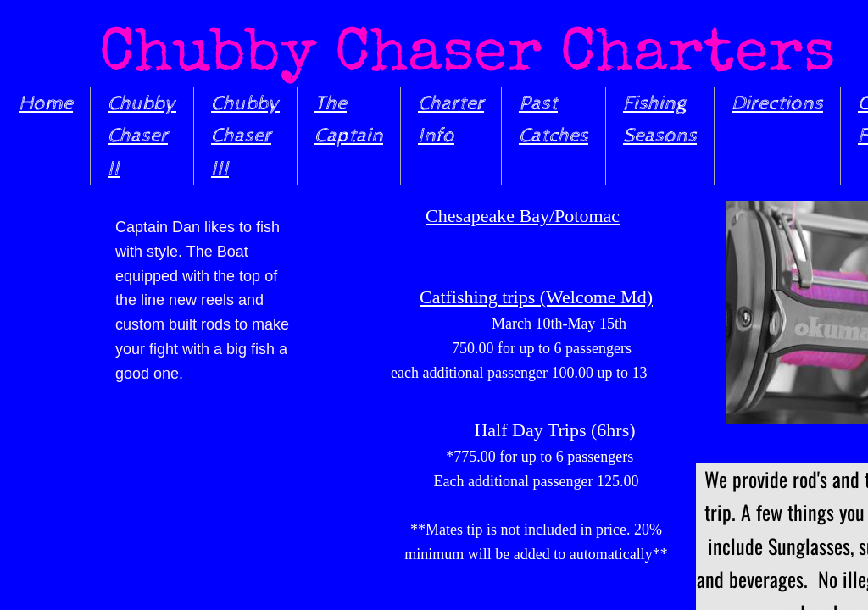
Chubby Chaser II (142, 136)
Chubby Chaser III (245, 136)
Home (46, 103)
